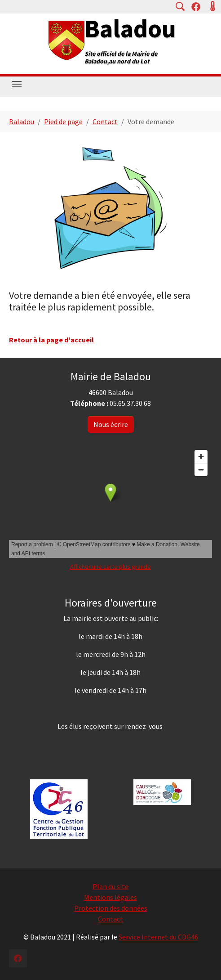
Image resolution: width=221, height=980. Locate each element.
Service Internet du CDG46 (158, 937)
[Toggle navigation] (17, 84)
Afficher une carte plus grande (110, 566)
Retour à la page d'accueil (51, 340)
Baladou (130, 28)
